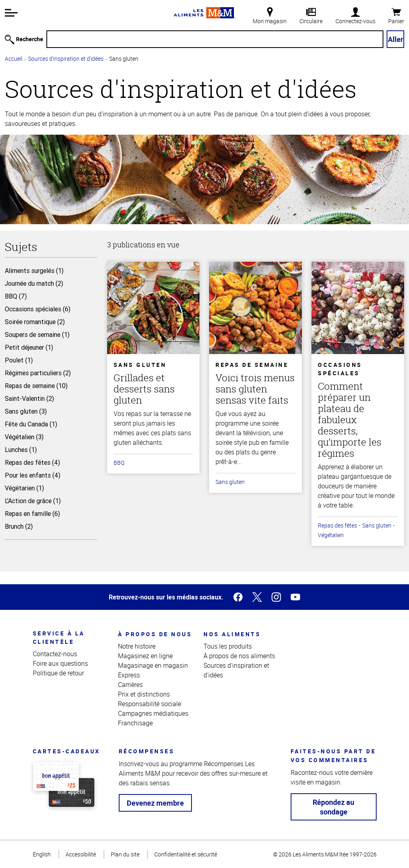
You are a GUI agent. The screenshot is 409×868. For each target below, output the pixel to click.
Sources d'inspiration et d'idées (66, 59)
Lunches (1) (21, 450)
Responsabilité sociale (150, 704)
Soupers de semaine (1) (37, 334)
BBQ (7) (16, 296)
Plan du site (125, 854)
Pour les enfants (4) (33, 475)
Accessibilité (81, 854)
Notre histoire (137, 646)
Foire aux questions (60, 663)
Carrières (130, 685)
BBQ (119, 463)
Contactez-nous (55, 654)
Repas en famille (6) (32, 514)
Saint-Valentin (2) (29, 398)
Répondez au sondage (333, 807)
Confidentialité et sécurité (186, 854)
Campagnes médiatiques (153, 713)
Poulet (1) (19, 360)
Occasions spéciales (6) (38, 309)
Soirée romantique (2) (35, 322)
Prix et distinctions (144, 694)
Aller (396, 39)
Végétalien (331, 535)
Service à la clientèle (59, 637)
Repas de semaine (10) (36, 386)
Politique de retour (58, 673)
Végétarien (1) (24, 488)
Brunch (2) (19, 526)
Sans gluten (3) (26, 411)
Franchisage (135, 723)
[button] (11, 13)
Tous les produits (228, 646)
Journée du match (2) (34, 283)
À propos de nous (155, 634)
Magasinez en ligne (145, 656)
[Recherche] (215, 39)
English (42, 854)
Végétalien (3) (24, 437)
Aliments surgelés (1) (34, 271)
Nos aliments (232, 634)
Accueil (14, 59)
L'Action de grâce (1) (33, 501)
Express (129, 675)
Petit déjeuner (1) (29, 347)
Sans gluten (230, 482)
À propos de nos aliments (239, 656)
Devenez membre (155, 803)
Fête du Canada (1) (31, 424)
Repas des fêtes (337, 525)
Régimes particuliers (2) (38, 373)
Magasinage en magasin (153, 665)
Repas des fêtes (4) (32, 462)
